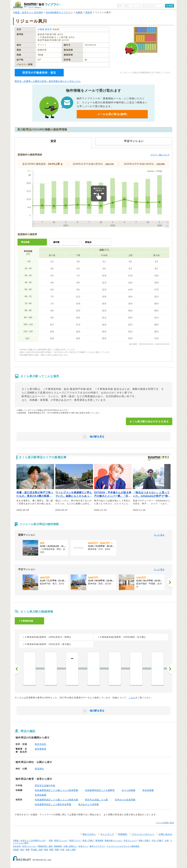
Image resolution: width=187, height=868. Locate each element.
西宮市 (89, 12)
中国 (62, 850)
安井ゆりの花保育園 (125, 800)
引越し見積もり (70, 846)
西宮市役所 (41, 744)
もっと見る (159, 535)
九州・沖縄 (70, 850)
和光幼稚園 (148, 790)
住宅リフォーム (29, 846)
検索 (171, 6)
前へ (17, 669)
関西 (51, 850)
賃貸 (51, 840)
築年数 (56, 242)
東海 (46, 850)
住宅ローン (83, 846)
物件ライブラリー (97, 846)
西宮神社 (39, 769)
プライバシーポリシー (143, 834)
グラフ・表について (160, 155)
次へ (170, 669)
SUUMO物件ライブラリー (59, 12)
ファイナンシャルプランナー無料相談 (123, 846)
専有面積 (25, 242)
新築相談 (58, 846)
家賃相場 (99, 840)
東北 (22, 850)
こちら (132, 698)
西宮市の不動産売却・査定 (39, 73)
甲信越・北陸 (37, 850)
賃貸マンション (61, 840)
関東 (28, 850)
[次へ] (170, 582)
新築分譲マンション (113, 840)
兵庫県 (79, 12)
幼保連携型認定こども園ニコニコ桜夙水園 (56, 800)
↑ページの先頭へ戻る (165, 823)
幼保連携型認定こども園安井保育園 (53, 804)
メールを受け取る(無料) (112, 114)
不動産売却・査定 (45, 846)
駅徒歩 (88, 242)
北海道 (16, 850)
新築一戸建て (144, 840)
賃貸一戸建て (88, 840)
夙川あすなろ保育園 (89, 804)
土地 (167, 840)
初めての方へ (89, 834)
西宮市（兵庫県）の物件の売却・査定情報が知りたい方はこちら (48, 81)
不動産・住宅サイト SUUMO (28, 12)
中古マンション (130, 840)
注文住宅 (17, 846)
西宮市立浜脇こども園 (96, 800)
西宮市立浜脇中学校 (45, 786)
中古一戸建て (157, 840)
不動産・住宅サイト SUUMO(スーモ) (29, 840)
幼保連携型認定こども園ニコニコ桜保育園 (56, 790)
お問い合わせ (165, 834)
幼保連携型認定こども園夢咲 (100, 790)
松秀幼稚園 (41, 795)
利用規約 (123, 834)
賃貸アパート (75, 840)
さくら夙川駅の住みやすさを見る (149, 421)
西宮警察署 (41, 749)
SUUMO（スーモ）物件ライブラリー (37, 5)
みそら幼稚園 (129, 790)
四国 (57, 850)
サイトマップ (107, 834)
